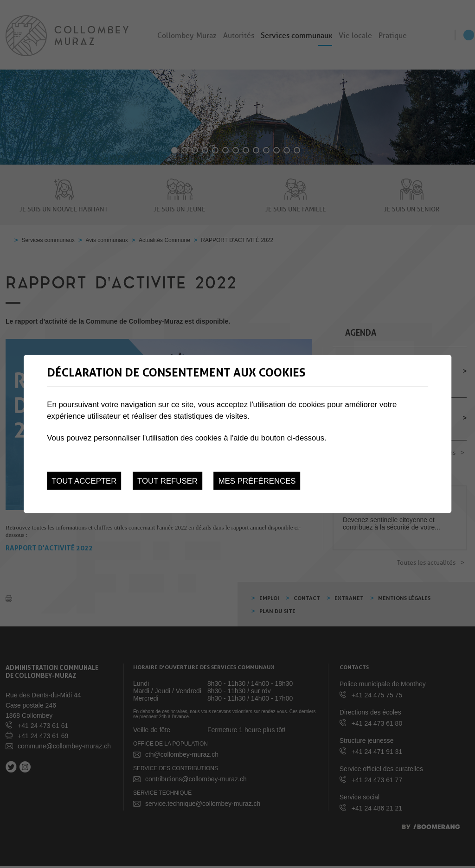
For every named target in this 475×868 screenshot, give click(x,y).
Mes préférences (257, 481)
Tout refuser (167, 481)
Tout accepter (84, 481)
